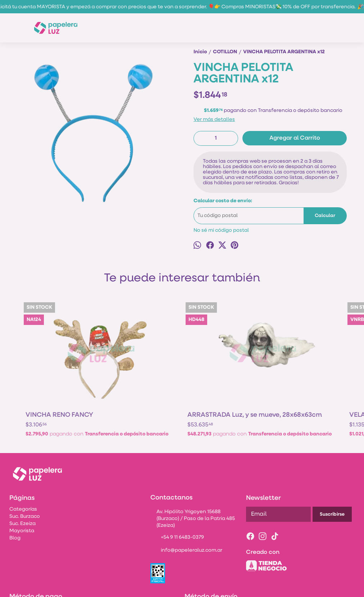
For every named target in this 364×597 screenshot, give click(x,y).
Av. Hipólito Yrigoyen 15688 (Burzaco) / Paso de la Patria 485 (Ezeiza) (193, 476)
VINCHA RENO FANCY (59, 361)
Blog (15, 495)
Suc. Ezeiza (22, 481)
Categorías (23, 466)
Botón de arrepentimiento (324, 587)
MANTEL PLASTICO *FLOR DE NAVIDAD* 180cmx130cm (299, 365)
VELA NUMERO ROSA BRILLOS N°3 (220, 365)
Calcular (325, 216)
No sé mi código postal (221, 230)
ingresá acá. (288, 587)
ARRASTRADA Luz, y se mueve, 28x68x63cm (141, 365)
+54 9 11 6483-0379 (177, 495)
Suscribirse (332, 471)
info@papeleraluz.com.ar (186, 508)
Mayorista (22, 488)
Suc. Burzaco (25, 473)
